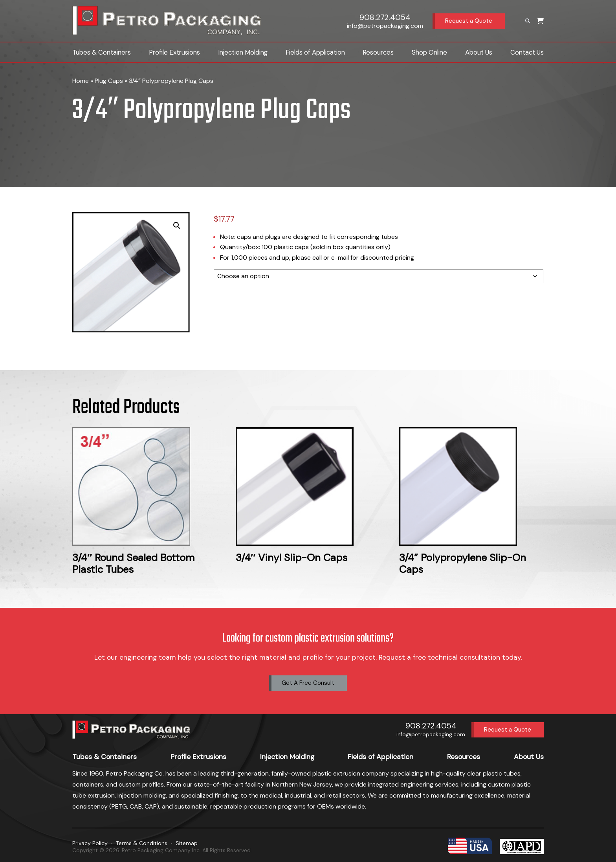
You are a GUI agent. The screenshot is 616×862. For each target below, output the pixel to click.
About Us (479, 52)
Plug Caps (109, 81)
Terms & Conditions (142, 843)
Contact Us (527, 52)
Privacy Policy (90, 843)
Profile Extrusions (174, 52)
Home (81, 81)
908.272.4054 (385, 17)
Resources (378, 52)
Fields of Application (315, 52)
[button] (177, 226)
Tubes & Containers (102, 52)
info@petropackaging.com (385, 26)
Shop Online (429, 52)
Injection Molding (243, 52)
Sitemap (187, 843)
